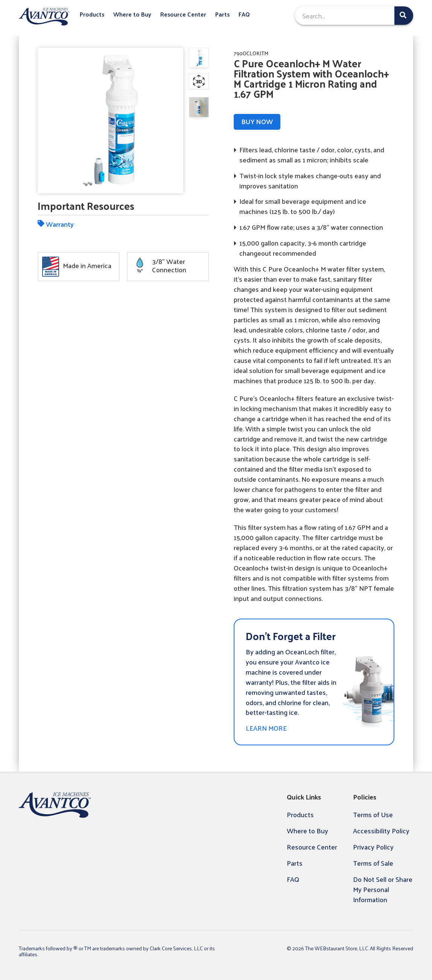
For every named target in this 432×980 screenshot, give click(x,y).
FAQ (244, 14)
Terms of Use (373, 814)
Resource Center (183, 14)
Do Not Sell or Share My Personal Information (383, 889)
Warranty (56, 224)
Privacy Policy (373, 847)
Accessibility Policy (381, 831)
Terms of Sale (373, 863)
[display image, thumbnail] (199, 81)
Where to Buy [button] (132, 14)
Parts (222, 14)
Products (92, 14)
